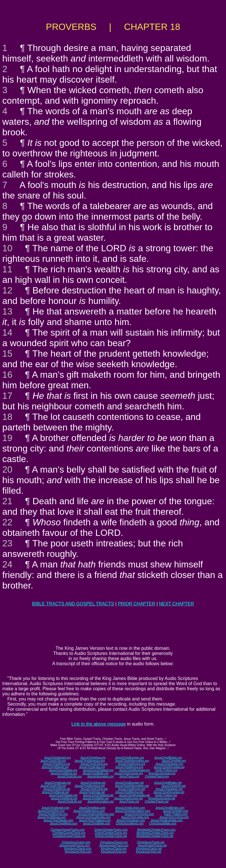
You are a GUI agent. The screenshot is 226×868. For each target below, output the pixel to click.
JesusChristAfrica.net (57, 789)
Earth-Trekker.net (166, 795)
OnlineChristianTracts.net (111, 836)
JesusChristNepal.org (55, 767)
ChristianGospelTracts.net (69, 836)
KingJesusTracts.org (114, 848)
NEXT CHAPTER (176, 604)
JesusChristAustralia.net (134, 795)
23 (7, 543)
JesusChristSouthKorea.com (96, 814)
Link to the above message (99, 724)
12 (7, 290)
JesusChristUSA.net (53, 786)
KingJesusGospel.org (162, 773)
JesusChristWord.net (64, 798)
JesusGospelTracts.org (114, 845)
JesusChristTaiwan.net (63, 795)
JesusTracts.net (129, 801)
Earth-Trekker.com (176, 814)
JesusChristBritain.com (170, 808)
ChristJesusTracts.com (76, 842)
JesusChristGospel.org (129, 773)
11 (7, 269)
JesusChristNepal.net (55, 792)
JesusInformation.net (100, 801)
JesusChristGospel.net (129, 798)
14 (7, 332)
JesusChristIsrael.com (55, 808)
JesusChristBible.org (96, 773)
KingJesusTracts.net (149, 848)
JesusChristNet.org (174, 761)
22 (7, 522)
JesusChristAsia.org (93, 758)
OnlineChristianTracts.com (111, 830)
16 (7, 375)
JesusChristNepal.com (51, 817)
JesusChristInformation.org (132, 761)
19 (7, 438)
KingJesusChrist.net (149, 852)
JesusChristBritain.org (168, 758)
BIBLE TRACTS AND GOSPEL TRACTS (73, 604)
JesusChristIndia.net (92, 792)
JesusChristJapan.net (169, 789)
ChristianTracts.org (157, 776)
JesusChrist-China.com (174, 817)
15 (7, 354)
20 (7, 469)
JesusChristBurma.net (129, 792)
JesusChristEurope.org (129, 758)
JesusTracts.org (129, 776)
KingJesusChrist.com (78, 852)
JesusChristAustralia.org (134, 770)
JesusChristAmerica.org (90, 761)
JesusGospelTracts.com (75, 845)
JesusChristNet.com (176, 811)
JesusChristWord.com (64, 823)
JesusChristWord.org (64, 773)
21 (7, 501)
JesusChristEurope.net (129, 783)
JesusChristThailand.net (98, 795)
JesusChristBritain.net (168, 783)
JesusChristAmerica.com (89, 811)
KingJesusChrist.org (114, 852)
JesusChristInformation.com (132, 811)
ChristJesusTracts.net (151, 842)
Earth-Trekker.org (166, 770)
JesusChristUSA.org (53, 761)
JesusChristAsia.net (93, 783)
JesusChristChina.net (94, 789)
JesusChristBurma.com (53, 814)
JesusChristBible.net (96, 798)
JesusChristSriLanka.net (169, 792)
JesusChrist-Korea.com (139, 814)
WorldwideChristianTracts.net (155, 836)
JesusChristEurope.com (130, 808)
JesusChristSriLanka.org (169, 767)
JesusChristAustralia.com (167, 820)
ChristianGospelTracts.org (69, 833)
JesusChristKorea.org (131, 764)
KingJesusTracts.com (78, 848)
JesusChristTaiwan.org (63, 770)
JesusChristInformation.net (132, 786)
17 (7, 396)
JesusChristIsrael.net (58, 783)
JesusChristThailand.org (98, 770)
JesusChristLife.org (69, 776)
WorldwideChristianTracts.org (155, 833)
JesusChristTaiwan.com (58, 820)
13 (7, 311)
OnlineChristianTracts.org (111, 833)
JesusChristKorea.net (131, 789)
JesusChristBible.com (97, 823)
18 (7, 417)
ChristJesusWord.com (130, 823)
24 (7, 564)
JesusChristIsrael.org (57, 758)
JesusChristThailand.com (95, 820)
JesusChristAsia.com (92, 808)
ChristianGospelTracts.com (68, 830)
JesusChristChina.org (94, 764)
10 (7, 248)
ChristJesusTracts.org (114, 842)
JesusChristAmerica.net (90, 786)
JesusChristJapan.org (169, 764)
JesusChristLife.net (174, 786)
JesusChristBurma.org (129, 767)
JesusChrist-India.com (135, 817)
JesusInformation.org (100, 776)
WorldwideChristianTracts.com (156, 830)
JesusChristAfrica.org (57, 764)
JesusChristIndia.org (92, 767)
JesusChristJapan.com (131, 820)
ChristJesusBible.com (163, 823)
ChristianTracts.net (157, 801)
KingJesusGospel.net (162, 798)
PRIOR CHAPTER (136, 604)
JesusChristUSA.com (51, 811)
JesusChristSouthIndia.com (93, 817)
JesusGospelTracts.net (152, 845)
